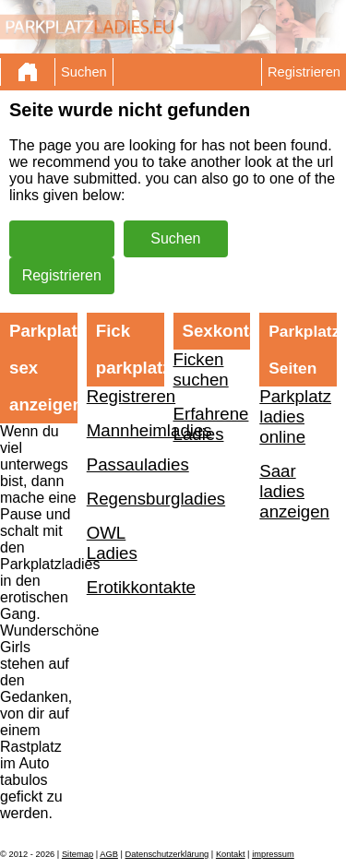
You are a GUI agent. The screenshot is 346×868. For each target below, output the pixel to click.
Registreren (125, 396)
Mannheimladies (125, 430)
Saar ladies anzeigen (294, 491)
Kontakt (231, 854)
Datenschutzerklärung (167, 854)
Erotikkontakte (125, 587)
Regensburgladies (125, 499)
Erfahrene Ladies (211, 424)
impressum (273, 854)
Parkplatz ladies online (295, 416)
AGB (109, 854)
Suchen (84, 72)
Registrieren (304, 72)
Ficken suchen (201, 369)
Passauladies (125, 464)
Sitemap (78, 854)
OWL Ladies (112, 543)
